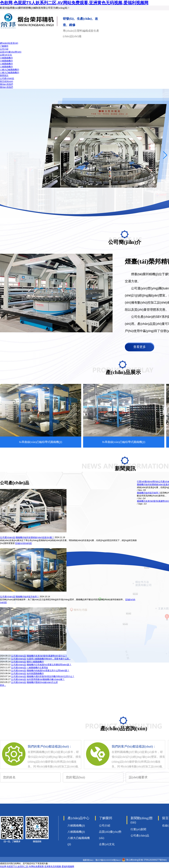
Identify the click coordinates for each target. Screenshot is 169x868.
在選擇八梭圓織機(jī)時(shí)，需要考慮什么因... (49, 659)
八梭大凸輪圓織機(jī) (10, 70)
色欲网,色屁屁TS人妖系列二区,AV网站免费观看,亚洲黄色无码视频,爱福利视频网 (74, 3)
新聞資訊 (4, 75)
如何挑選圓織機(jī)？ (35, 673)
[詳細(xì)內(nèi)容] (24, 543)
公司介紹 (4, 49)
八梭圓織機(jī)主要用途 (37, 668)
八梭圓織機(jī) (6, 64)
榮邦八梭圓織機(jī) (35, 662)
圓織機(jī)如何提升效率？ (149, 493)
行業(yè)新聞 (138, 829)
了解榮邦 (4, 46)
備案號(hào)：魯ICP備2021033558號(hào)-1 (102, 860)
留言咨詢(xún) (6, 81)
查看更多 (140, 347)
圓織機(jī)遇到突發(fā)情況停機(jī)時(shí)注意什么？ (51, 676)
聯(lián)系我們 (6, 84)
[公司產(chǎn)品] (8, 537)
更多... (3, 685)
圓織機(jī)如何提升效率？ (27, 597)
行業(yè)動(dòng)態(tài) (148, 482)
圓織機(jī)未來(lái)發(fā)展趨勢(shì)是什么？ (47, 656)
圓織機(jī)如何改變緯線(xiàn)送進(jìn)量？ (35, 537)
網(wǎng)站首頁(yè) (9, 43)
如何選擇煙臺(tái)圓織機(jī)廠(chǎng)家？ (46, 679)
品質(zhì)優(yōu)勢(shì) (11, 52)
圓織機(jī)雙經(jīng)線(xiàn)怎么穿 (42, 682)
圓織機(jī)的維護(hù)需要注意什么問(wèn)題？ (48, 671)
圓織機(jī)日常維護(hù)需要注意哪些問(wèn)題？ (49, 665)
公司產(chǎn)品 (7, 78)
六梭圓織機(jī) (6, 58)
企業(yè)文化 (6, 55)
